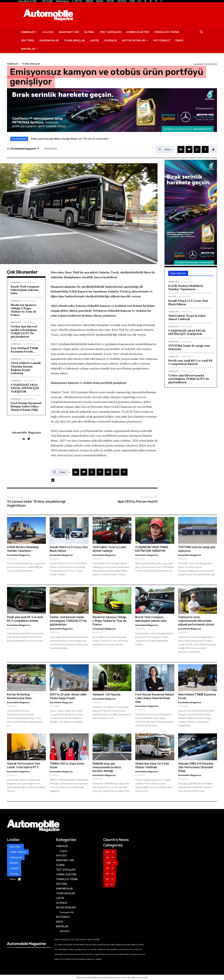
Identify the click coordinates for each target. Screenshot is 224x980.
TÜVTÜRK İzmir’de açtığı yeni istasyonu (189, 347)
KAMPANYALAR (49, 40)
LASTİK (94, 40)
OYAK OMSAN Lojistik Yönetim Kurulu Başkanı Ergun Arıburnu (26, 368)
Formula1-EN (67, 912)
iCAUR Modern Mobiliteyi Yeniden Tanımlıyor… (186, 287)
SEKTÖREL (28, 40)
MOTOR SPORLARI (135, 40)
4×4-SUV (48, 32)
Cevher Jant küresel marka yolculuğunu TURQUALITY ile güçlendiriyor (24, 331)
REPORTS (65, 931)
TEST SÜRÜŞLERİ (110, 32)
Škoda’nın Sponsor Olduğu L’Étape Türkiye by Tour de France (23, 310)
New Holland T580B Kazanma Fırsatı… (24, 350)
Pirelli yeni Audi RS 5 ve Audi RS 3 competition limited (190, 362)
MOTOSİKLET (162, 40)
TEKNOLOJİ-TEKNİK (167, 32)
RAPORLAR (29, 49)
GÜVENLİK (110, 40)
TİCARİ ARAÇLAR (74, 40)
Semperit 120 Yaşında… (107, 694)
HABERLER (29, 32)
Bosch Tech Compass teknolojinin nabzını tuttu (25, 290)
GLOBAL (89, 32)
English (64, 851)
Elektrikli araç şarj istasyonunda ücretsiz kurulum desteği (107, 767)
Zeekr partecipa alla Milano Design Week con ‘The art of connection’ (70, 139)
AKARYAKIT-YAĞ (69, 32)
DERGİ (179, 40)
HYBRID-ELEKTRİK (138, 32)
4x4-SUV (172, 297)
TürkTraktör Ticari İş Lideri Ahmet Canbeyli (187, 317)
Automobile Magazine (23, 149)
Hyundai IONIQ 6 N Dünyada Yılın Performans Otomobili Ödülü (196, 767)
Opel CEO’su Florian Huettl (137, 502)
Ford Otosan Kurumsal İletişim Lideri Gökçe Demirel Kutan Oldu (26, 406)
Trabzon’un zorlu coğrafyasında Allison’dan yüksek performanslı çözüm (196, 621)
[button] (201, 32)
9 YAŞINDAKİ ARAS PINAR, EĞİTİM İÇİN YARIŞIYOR (25, 388)
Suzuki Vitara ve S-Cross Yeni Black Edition (188, 302)
